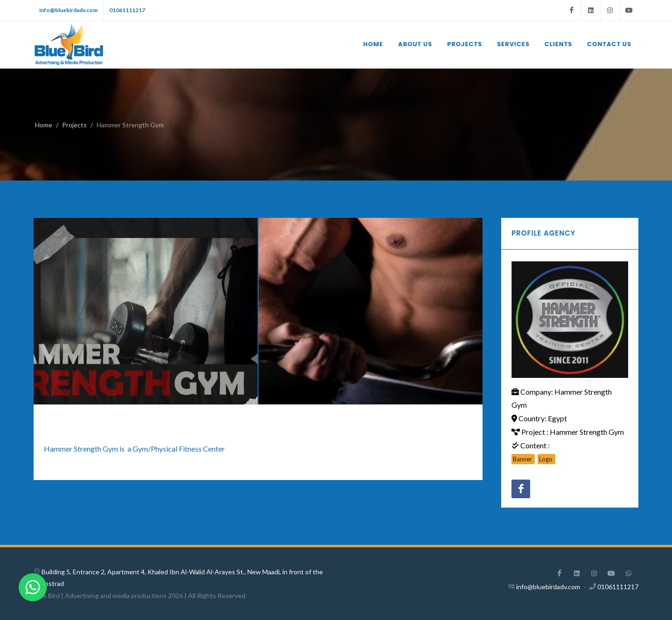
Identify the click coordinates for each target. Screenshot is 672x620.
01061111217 (127, 10)
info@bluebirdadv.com (68, 10)
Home (44, 125)
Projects (74, 125)
